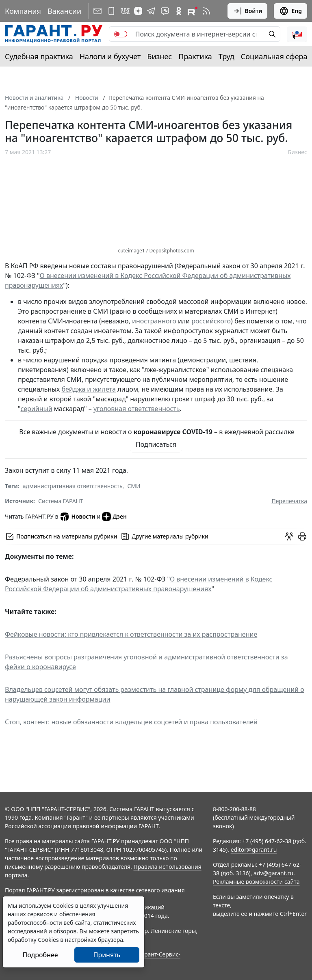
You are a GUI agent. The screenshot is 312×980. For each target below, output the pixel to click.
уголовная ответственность (137, 409)
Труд (226, 56)
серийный (37, 409)
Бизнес (159, 56)
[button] (297, 34)
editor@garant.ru (254, 850)
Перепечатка (289, 501)
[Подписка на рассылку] (97, 11)
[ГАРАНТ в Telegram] (151, 11)
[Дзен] (138, 11)
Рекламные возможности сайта (256, 882)
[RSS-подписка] (206, 11)
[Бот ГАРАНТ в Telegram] (165, 11)
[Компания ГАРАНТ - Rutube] (193, 11)
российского (211, 321)
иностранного (154, 321)
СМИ (134, 486)
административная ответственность (73, 486)
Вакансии (64, 11)
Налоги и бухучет (110, 56)
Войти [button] (248, 11)
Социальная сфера (274, 56)
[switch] (121, 34)
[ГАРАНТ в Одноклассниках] (179, 11)
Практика (195, 56)
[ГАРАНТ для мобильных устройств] (111, 11)
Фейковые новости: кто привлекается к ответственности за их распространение (131, 634)
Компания (23, 11)
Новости (77, 517)
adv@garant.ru (273, 873)
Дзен (114, 517)
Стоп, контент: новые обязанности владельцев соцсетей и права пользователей (131, 722)
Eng (290, 11)
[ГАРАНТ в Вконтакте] (125, 11)
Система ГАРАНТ (61, 501)
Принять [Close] (107, 955)
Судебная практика (39, 56)
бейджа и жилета (88, 389)
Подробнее (40, 955)
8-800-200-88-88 (234, 809)
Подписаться (156, 444)
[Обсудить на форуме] (289, 536)
